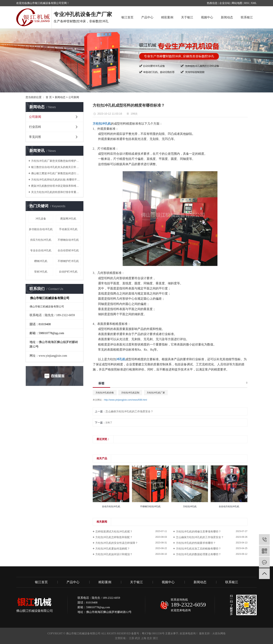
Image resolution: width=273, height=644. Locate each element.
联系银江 (247, 17)
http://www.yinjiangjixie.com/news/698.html (126, 400)
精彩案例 (167, 17)
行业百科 (35, 127)
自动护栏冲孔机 (68, 272)
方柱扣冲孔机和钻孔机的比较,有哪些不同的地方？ (56, 180)
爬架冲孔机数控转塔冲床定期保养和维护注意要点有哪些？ (56, 186)
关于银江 (187, 17)
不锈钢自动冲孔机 (68, 240)
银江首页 (127, 17)
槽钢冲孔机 (41, 261)
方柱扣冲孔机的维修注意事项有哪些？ (198, 531)
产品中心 (147, 17)
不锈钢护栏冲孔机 (68, 261)
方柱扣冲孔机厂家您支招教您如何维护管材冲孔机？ (56, 161)
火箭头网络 (219, 633)
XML (254, 3)
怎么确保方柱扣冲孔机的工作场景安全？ (129, 411)
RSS (247, 3)
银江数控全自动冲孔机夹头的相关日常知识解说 (56, 167)
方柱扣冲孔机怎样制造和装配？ (114, 537)
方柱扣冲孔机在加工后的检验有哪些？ (198, 549)
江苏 (132, 638)
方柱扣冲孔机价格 (105, 393)
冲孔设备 (41, 219)
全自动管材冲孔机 (68, 250)
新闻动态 (227, 17)
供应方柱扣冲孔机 (41, 240)
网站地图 (237, 3)
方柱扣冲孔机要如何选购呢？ (113, 549)
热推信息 (212, 3)
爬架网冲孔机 (68, 219)
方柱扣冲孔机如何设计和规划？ (114, 554)
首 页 (49, 97)
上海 (144, 638)
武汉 (137, 638)
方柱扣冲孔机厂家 (156, 393)
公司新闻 (74, 97)
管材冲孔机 (41, 272)
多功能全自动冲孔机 (41, 229)
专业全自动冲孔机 (41, 250)
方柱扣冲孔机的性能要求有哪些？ (196, 543)
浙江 (155, 638)
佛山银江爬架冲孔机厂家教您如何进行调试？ (56, 173)
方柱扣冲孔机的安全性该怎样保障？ (117, 543)
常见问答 (35, 137)
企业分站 (225, 3)
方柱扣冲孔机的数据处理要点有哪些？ (198, 554)
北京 (149, 638)
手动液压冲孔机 (68, 229)
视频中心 (207, 17)
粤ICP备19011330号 (153, 633)
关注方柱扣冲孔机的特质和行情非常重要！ (56, 192)
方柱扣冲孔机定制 (130, 393)
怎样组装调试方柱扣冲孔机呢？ (114, 531)
